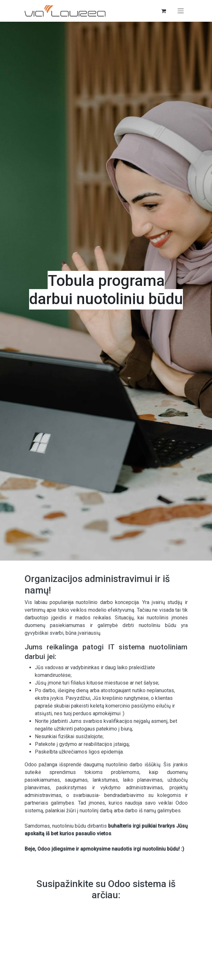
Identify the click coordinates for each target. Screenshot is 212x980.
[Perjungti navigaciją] (181, 11)
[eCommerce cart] (164, 11)
